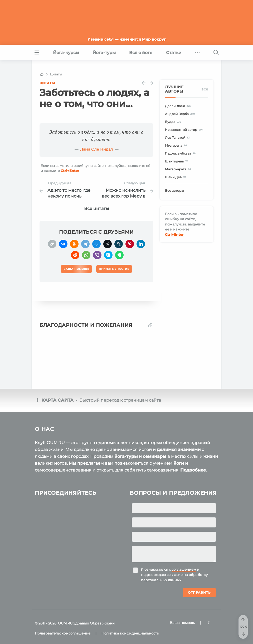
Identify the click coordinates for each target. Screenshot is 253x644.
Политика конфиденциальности (130, 633)
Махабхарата (179, 169)
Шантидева (177, 161)
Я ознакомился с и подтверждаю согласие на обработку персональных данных (174, 575)
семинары (155, 456)
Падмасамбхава (181, 153)
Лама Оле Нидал (96, 149)
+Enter (70, 171)
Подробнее (193, 470)
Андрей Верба (181, 114)
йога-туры (126, 456)
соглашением (184, 569)
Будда (174, 122)
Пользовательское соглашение (63, 633)
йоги (179, 463)
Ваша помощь (182, 623)
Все (205, 89)
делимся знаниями (179, 450)
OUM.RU (65, 623)
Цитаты (47, 83)
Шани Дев (176, 177)
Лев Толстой (178, 138)
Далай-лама (179, 106)
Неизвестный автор (185, 130)
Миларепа (177, 145)
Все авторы (174, 191)
